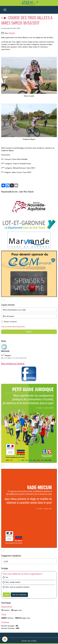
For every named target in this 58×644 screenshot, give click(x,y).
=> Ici (6, 561)
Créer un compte (6, 326)
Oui (7, 577)
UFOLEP (12, 33)
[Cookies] (5, 639)
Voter (7, 595)
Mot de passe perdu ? (19, 326)
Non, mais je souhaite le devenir (18, 587)
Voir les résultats (19, 595)
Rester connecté (10, 322)
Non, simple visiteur (13, 582)
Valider (29, 332)
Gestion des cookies (29, 641)
